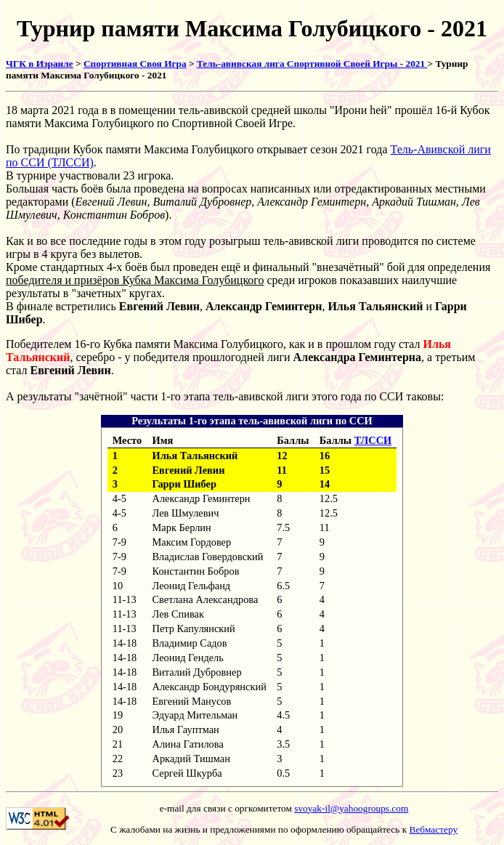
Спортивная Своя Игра (135, 64)
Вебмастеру (434, 829)
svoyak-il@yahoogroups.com (351, 808)
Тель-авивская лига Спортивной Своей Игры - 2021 (312, 64)
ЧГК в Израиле (40, 64)
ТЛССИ (373, 440)
